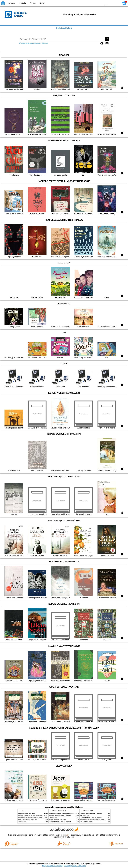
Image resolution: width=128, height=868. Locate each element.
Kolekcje (45, 43)
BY (100, 3)
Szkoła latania (22, 822)
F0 (106, 3)
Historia (23, 3)
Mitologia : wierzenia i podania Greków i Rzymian (32, 815)
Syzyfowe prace (85, 815)
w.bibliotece (62, 835)
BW (90, 3)
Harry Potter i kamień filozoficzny (28, 819)
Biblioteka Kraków (64, 28)
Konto (42, 3)
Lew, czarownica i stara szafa (27, 813)
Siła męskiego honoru (86, 822)
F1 (110, 3)
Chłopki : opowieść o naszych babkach (60, 815)
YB (95, 3)
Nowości (12, 3)
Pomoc (33, 3)
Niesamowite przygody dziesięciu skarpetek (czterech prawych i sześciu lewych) (41, 817)
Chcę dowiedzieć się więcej (53, 866)
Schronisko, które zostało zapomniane (60, 822)
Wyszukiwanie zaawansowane (30, 43)
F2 (116, 3)
